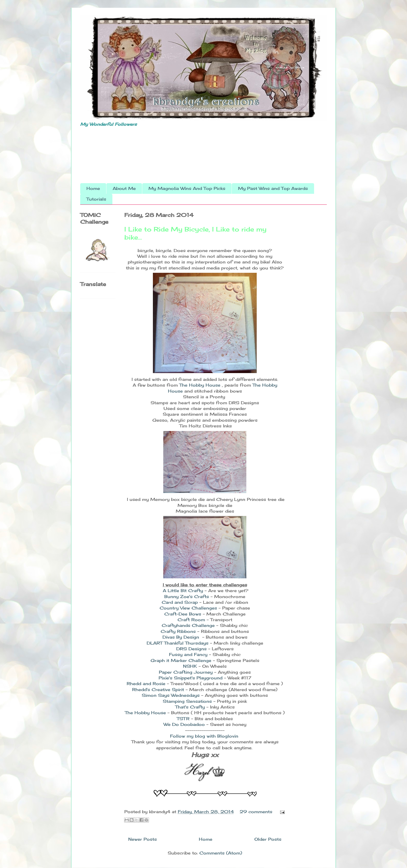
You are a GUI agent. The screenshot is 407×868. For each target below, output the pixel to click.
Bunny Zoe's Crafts (187, 597)
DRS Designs (191, 649)
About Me (124, 188)
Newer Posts (143, 839)
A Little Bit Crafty (183, 591)
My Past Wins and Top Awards (273, 188)
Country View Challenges (189, 608)
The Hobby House (201, 385)
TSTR (184, 719)
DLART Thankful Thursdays (178, 643)
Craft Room (192, 620)
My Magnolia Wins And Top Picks (187, 188)
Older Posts (268, 839)
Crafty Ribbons (179, 631)
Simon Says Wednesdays (171, 695)
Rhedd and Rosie (147, 684)
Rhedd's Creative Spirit (159, 690)
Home (93, 188)
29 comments (256, 812)
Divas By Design (182, 637)
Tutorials (96, 199)
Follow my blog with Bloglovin (204, 736)
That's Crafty (191, 707)
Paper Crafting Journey (186, 672)
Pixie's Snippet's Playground (191, 678)
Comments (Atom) (221, 853)
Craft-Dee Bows (184, 614)
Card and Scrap (180, 602)
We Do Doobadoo (185, 724)
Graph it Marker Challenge (182, 660)
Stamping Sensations (188, 701)
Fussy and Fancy (188, 654)
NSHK (191, 666)
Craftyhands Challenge (188, 625)
